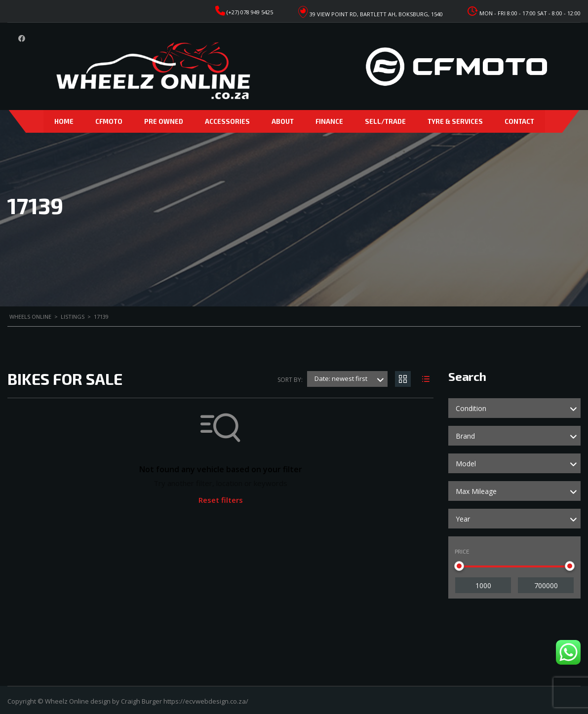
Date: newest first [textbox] (341, 378)
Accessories (227, 121)
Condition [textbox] (471, 408)
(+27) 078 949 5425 (250, 12)
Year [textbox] (463, 519)
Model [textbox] (466, 464)
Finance (329, 121)
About (283, 121)
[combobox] (514, 408)
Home (64, 121)
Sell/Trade (385, 121)
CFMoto (109, 121)
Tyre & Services (455, 121)
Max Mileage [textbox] (476, 491)
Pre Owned (164, 121)
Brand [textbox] (465, 436)
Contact (519, 121)
